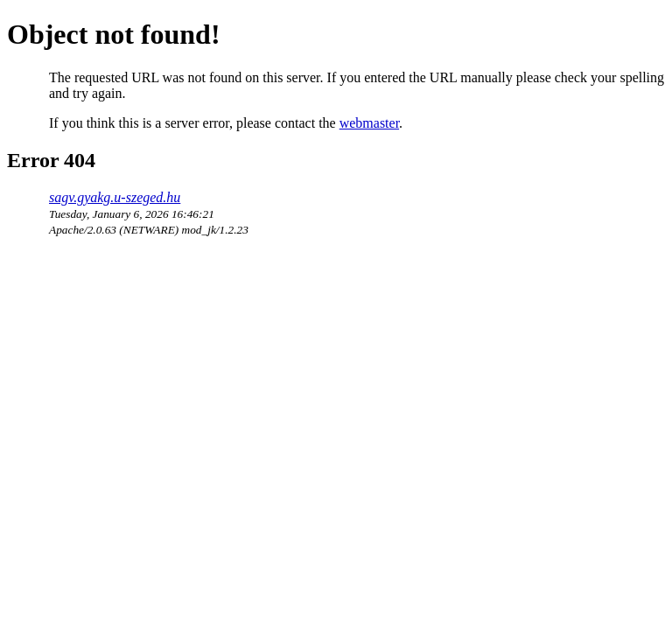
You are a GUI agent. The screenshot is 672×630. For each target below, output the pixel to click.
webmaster (369, 123)
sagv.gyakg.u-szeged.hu (115, 197)
